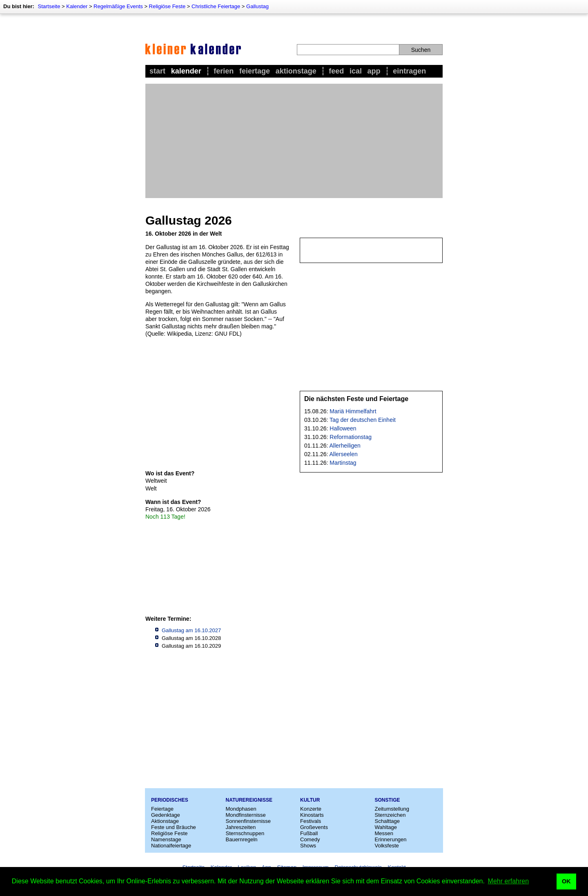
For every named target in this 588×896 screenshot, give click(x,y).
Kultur (310, 800)
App (374, 71)
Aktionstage (296, 71)
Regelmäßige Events (118, 6)
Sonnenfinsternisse (248, 821)
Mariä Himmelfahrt (353, 411)
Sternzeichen (390, 815)
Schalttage (387, 821)
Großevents (314, 827)
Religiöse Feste (167, 6)
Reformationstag (351, 437)
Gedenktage (166, 815)
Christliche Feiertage (216, 6)
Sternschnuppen (245, 833)
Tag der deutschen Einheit (363, 420)
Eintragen (409, 71)
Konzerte (311, 809)
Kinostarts (312, 815)
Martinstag (343, 463)
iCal (356, 71)
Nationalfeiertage (171, 846)
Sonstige (388, 800)
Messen (384, 833)
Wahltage (386, 827)
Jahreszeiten (241, 827)
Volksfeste (387, 846)
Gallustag (257, 6)
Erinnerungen (391, 839)
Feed (336, 71)
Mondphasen (241, 809)
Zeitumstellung (392, 809)
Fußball (309, 833)
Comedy (310, 839)
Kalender (77, 6)
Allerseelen (344, 454)
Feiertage (255, 71)
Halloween (343, 428)
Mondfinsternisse (246, 815)
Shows (308, 846)
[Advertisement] (294, 141)
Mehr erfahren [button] (509, 881)
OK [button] (566, 881)
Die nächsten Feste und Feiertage (356, 399)
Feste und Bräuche (174, 827)
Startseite (49, 6)
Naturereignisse (249, 800)
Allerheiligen (345, 446)
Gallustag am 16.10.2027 (191, 630)
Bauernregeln (242, 839)
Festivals (311, 821)
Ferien (224, 71)
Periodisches (170, 800)
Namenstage (166, 839)
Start (157, 71)
